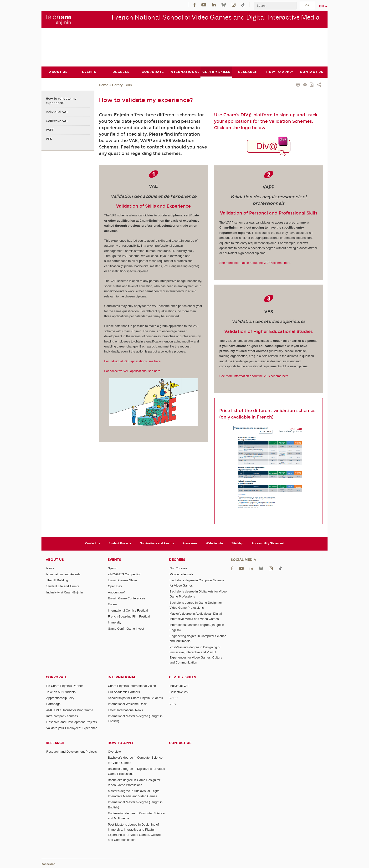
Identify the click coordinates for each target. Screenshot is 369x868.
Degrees (177, 559)
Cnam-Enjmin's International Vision (132, 686)
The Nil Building (57, 580)
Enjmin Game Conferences (127, 598)
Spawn (113, 568)
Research (55, 743)
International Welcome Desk (127, 704)
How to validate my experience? (61, 101)
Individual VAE (57, 112)
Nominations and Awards (157, 543)
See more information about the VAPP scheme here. (255, 263)
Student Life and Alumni (63, 586)
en (322, 6)
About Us (55, 559)
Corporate (56, 677)
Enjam (112, 604)
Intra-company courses (62, 716)
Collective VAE (57, 121)
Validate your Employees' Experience (72, 728)
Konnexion (48, 864)
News (50, 568)
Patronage (53, 704)
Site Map (237, 543)
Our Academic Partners (124, 692)
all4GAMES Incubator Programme (70, 710)
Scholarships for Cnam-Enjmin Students (136, 698)
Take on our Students (61, 692)
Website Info (214, 543)
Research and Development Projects (72, 722)
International (122, 677)
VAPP (50, 130)
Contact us (92, 543)
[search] (275, 6)
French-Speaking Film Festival (129, 616)
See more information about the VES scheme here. (254, 376)
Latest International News (126, 710)
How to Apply (121, 743)
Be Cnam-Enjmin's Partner (64, 686)
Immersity (115, 622)
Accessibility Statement (268, 543)
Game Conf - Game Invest (126, 628)
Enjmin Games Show (122, 580)
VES (49, 139)
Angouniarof (116, 592)
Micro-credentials (181, 574)
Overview (114, 751)
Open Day (115, 586)
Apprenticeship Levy (60, 698)
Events (114, 559)
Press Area (190, 543)
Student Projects (120, 543)
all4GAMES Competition (125, 574)
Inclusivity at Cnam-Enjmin (64, 592)
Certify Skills (122, 85)
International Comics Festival (128, 610)
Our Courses (178, 568)
